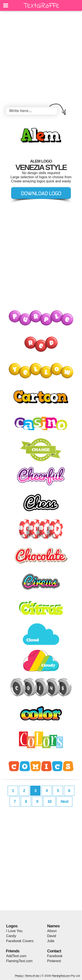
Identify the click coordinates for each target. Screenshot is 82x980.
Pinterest (54, 961)
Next (64, 802)
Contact (54, 951)
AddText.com (16, 956)
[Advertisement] (41, 59)
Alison (52, 931)
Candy (11, 936)
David (52, 936)
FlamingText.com (19, 961)
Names (53, 926)
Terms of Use (32, 976)
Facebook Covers (20, 941)
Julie (51, 941)
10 (49, 802)
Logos (12, 926)
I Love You (14, 931)
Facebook (55, 956)
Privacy (19, 976)
